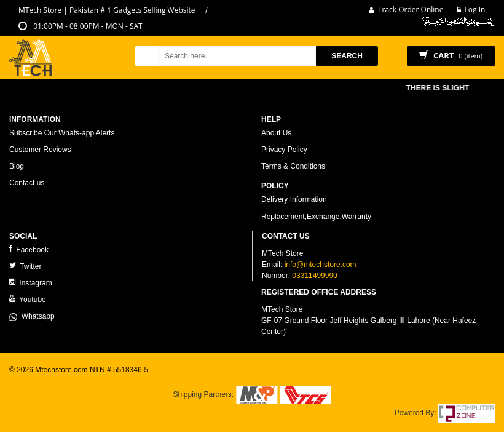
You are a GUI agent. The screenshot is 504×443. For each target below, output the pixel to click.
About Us (276, 133)
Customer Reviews (40, 150)
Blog (17, 166)
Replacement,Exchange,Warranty (316, 217)
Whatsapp (32, 316)
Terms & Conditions (293, 166)
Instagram (31, 283)
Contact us (27, 183)
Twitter (25, 266)
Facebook (29, 249)
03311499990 (314, 276)
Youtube (28, 299)
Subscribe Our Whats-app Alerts (62, 133)
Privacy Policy (284, 150)
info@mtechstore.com (321, 265)
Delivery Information (294, 199)
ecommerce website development (64, 380)
